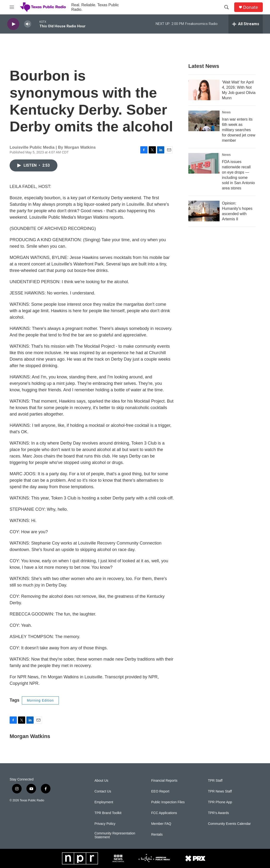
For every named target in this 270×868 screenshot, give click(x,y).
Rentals (157, 835)
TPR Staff (215, 781)
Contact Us (103, 791)
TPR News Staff (220, 791)
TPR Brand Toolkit (108, 813)
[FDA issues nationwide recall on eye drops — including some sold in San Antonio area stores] (204, 163)
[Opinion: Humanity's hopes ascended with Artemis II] (204, 211)
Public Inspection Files (168, 802)
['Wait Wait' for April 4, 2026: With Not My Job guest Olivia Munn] (204, 90)
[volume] (28, 24)
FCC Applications (164, 813)
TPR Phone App (220, 802)
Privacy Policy (105, 824)
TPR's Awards (218, 813)
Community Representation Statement (115, 835)
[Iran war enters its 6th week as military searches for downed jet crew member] (204, 121)
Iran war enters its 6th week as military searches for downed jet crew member (239, 130)
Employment (104, 802)
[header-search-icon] (227, 7)
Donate (251, 7)
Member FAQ (161, 824)
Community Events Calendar (229, 824)
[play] (13, 24)
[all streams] (246, 24)
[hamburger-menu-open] (12, 7)
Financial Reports (164, 781)
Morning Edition (40, 700)
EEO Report (160, 791)
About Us (101, 781)
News (226, 112)
